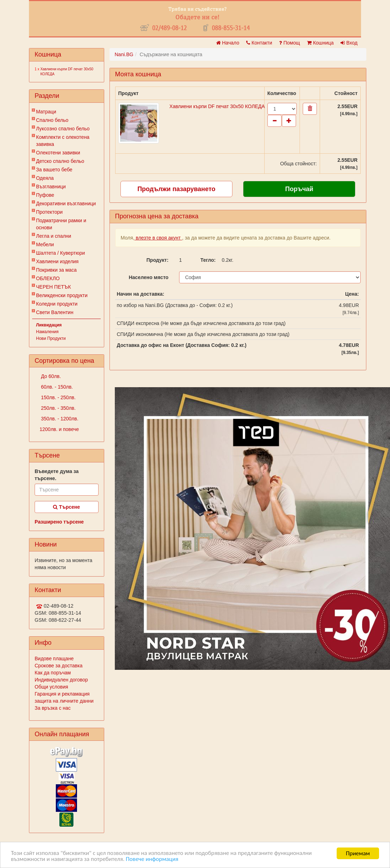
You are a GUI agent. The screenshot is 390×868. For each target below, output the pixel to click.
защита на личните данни (64, 701)
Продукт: (158, 260)
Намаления (47, 332)
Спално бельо (52, 120)
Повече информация (152, 860)
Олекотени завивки (58, 153)
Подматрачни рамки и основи (61, 224)
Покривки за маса (56, 270)
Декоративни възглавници (66, 203)
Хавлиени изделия (57, 261)
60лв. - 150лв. (56, 387)
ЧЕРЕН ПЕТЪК (54, 287)
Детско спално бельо (60, 161)
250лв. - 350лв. (58, 408)
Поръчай (299, 189)
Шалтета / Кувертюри (60, 253)
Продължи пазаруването (176, 189)
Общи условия (51, 687)
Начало (228, 43)
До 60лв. (50, 376)
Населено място (148, 277)
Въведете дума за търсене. (57, 475)
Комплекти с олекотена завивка (63, 141)
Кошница (320, 43)
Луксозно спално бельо (63, 129)
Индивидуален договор (61, 680)
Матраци (46, 112)
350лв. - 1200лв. (59, 419)
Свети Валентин (55, 312)
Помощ (289, 43)
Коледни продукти (57, 304)
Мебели (45, 244)
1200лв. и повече (59, 429)
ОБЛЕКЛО (48, 278)
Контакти (259, 43)
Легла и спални (54, 236)
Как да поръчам (53, 673)
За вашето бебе (54, 170)
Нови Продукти (51, 338)
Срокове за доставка (58, 666)
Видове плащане (54, 659)
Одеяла (45, 178)
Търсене (66, 507)
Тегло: (208, 260)
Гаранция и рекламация (62, 694)
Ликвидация (49, 325)
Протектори (49, 212)
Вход (349, 43)
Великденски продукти (62, 295)
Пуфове (45, 195)
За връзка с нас (53, 708)
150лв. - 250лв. (58, 397)
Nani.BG (124, 54)
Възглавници (51, 187)
